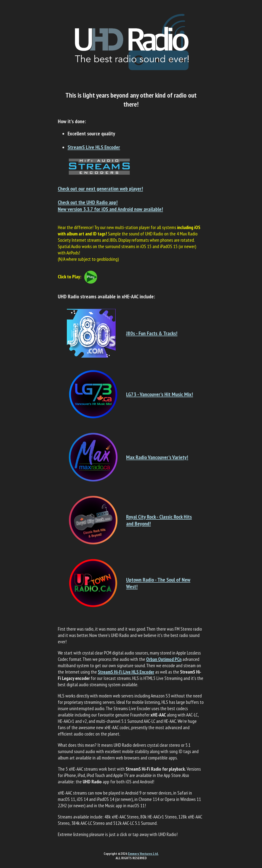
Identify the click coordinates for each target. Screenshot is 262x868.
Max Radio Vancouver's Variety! (157, 457)
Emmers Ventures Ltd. (143, 854)
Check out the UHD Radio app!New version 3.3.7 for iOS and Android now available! (110, 206)
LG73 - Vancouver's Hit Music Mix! (160, 394)
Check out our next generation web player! (100, 189)
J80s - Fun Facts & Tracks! (152, 333)
